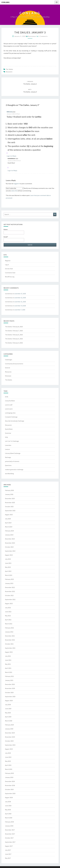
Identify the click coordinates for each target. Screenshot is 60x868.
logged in (17, 184)
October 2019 (9, 741)
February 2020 (9, 725)
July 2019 (8, 753)
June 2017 (8, 854)
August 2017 (9, 846)
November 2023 (10, 543)
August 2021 (9, 652)
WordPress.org (10, 277)
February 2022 (9, 628)
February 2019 (9, 773)
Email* (14, 239)
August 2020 (9, 701)
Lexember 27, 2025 (20, 294)
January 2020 (9, 729)
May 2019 (8, 761)
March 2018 (9, 818)
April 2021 (8, 668)
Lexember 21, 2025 (20, 302)
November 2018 (10, 785)
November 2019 (10, 737)
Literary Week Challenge (13, 453)
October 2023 (9, 547)
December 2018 (10, 781)
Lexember (8, 445)
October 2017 (9, 838)
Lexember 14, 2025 (20, 306)
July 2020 (8, 705)
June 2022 (8, 612)
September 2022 (10, 599)
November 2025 (10, 503)
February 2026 (9, 490)
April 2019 (8, 765)
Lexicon (7, 449)
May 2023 (8, 567)
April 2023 (8, 571)
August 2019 (9, 749)
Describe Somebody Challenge (15, 421)
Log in (7, 265)
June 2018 (8, 806)
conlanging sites (10, 413)
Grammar (8, 433)
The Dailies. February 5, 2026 (14, 339)
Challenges (9, 360)
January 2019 (9, 777)
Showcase (8, 376)
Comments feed (10, 273)
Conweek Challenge (11, 417)
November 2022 (10, 591)
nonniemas (32, 36)
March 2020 (9, 721)
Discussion (9, 72)
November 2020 (10, 688)
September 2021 (10, 648)
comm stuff (9, 405)
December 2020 (10, 684)
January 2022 (9, 632)
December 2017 (10, 830)
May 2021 (8, 664)
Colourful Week (10, 401)
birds (7, 397)
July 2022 (8, 608)
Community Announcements (14, 364)
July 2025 (8, 519)
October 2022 (9, 595)
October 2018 (9, 789)
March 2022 (9, 624)
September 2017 (10, 842)
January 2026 (9, 494)
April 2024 (8, 523)
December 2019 (10, 733)
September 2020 (10, 697)
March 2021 (9, 672)
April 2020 (8, 717)
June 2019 (8, 757)
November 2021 (10, 640)
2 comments (43, 36)
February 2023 (9, 579)
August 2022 (9, 603)
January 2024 (9, 535)
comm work (9, 409)
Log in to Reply (11, 156)
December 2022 (10, 587)
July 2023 (8, 559)
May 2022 (8, 616)
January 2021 (9, 680)
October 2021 (9, 644)
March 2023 (9, 575)
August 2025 (9, 515)
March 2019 (9, 769)
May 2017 (8, 858)
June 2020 (8, 709)
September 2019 (10, 745)
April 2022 (8, 620)
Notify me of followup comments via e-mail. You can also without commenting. (30, 189)
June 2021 (8, 660)
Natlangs (8, 457)
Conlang (5, 2)
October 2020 (9, 692)
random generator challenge (14, 469)
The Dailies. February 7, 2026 (14, 331)
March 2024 (9, 527)
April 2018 (8, 814)
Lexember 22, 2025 (20, 298)
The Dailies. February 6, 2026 (14, 335)
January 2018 (9, 826)
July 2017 (8, 850)
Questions (8, 465)
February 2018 (9, 822)
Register (8, 261)
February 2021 (9, 676)
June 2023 (8, 563)
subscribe (14, 191)
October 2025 (9, 507)
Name (14, 231)
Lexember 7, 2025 (20, 310)
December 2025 (10, 498)
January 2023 (9, 583)
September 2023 (10, 551)
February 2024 (9, 531)
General (8, 368)
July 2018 (8, 802)
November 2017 (10, 834)
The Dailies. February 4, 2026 (14, 343)
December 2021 (10, 636)
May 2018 (8, 810)
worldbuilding (9, 474)
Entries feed (9, 269)
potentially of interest (12, 461)
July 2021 (8, 656)
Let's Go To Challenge (12, 441)
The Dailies (9, 69)
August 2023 (9, 555)
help (6, 437)
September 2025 (10, 511)
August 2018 (9, 797)
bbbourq (10, 112)
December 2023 (10, 539)
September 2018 (10, 793)
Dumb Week (9, 429)
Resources (8, 372)
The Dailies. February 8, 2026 (14, 327)
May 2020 (8, 713)
